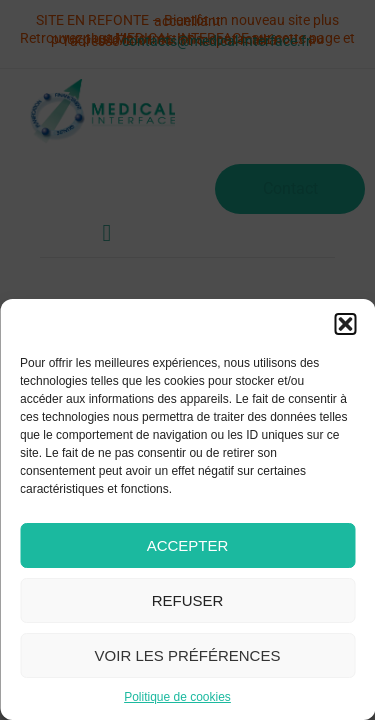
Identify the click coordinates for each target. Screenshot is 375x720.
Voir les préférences (188, 655)
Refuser (188, 600)
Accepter (188, 545)
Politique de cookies (177, 697)
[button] (345, 324)
